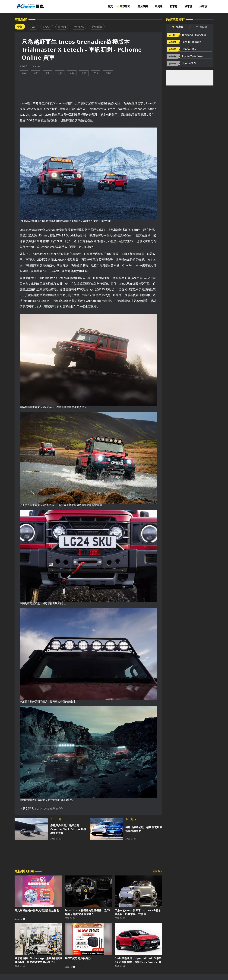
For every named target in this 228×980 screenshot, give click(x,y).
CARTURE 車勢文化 (49, 809)
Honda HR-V (189, 49)
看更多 (156, 871)
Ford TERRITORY (191, 42)
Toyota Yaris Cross (192, 56)
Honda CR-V (189, 63)
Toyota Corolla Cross (194, 35)
